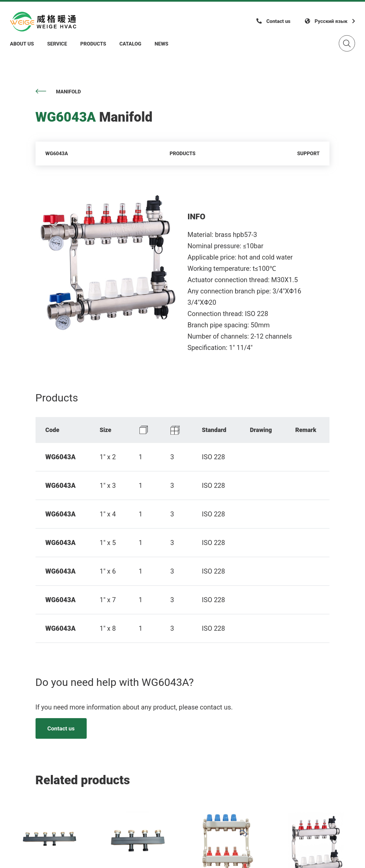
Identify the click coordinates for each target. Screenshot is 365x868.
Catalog (130, 44)
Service (57, 44)
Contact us (61, 728)
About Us (22, 44)
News (162, 44)
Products (93, 44)
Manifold (58, 92)
